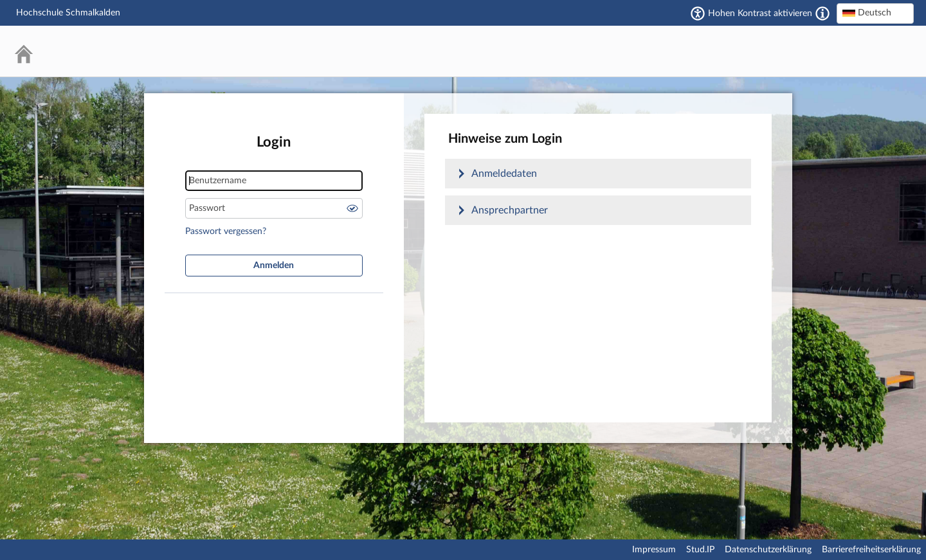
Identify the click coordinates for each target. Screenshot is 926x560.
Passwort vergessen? (226, 231)
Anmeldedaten (504, 174)
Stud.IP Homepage (865, 51)
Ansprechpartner (510, 210)
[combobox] (875, 14)
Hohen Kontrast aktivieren (760, 14)
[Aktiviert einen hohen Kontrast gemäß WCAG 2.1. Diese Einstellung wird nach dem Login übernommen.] (822, 14)
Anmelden (274, 266)
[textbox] (875, 13)
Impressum (654, 550)
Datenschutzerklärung (768, 550)
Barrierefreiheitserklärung (871, 550)
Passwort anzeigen (352, 208)
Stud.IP (700, 550)
